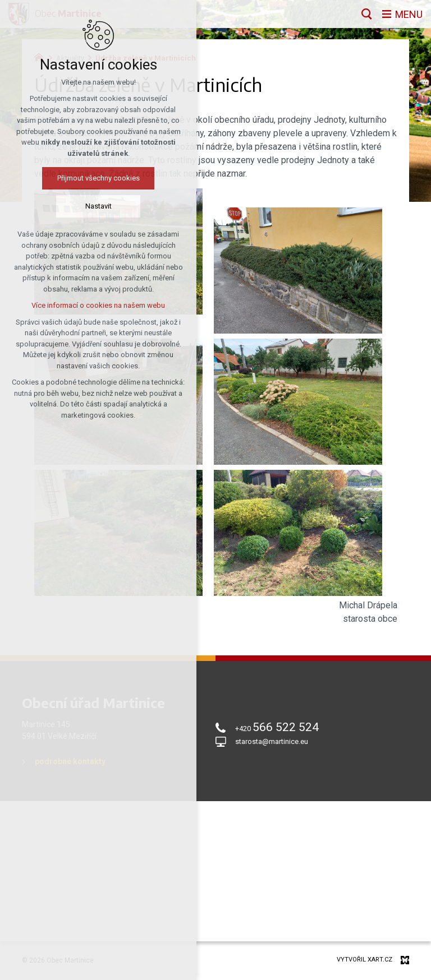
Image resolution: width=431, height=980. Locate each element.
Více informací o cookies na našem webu (81, 305)
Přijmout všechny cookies (81, 178)
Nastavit (81, 206)
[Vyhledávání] (367, 14)
